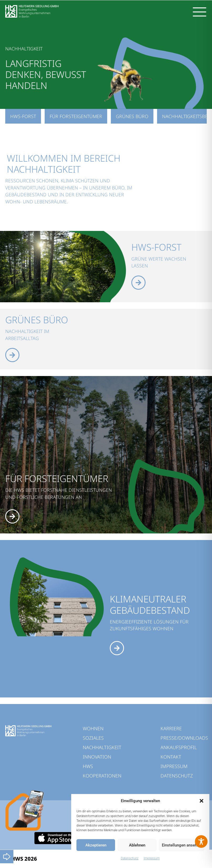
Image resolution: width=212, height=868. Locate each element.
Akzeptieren (96, 845)
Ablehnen (137, 845)
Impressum (152, 858)
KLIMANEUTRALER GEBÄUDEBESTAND (150, 604)
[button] (201, 801)
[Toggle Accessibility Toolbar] (201, 841)
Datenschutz (130, 858)
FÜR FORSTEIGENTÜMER (57, 478)
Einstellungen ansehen (182, 845)
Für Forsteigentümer (76, 116)
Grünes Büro (132, 116)
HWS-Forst (23, 116)
